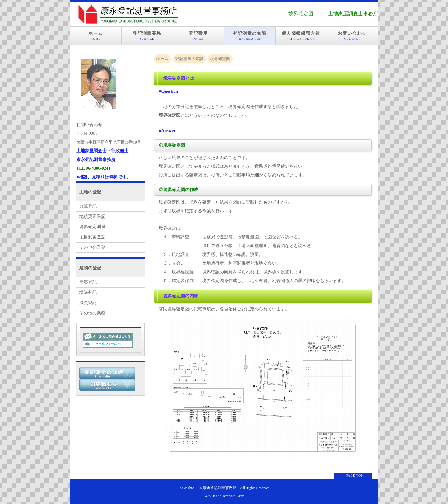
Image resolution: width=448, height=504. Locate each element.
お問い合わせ (352, 36)
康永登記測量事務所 (220, 488)
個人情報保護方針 (301, 36)
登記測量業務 (147, 36)
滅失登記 (88, 303)
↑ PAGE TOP (353, 476)
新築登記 (88, 282)
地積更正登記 (92, 217)
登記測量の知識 (250, 36)
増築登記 (88, 292)
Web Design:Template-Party (224, 496)
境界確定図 (220, 59)
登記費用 (198, 36)
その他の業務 (92, 247)
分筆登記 (88, 206)
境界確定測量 (92, 227)
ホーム (96, 36)
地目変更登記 (92, 237)
